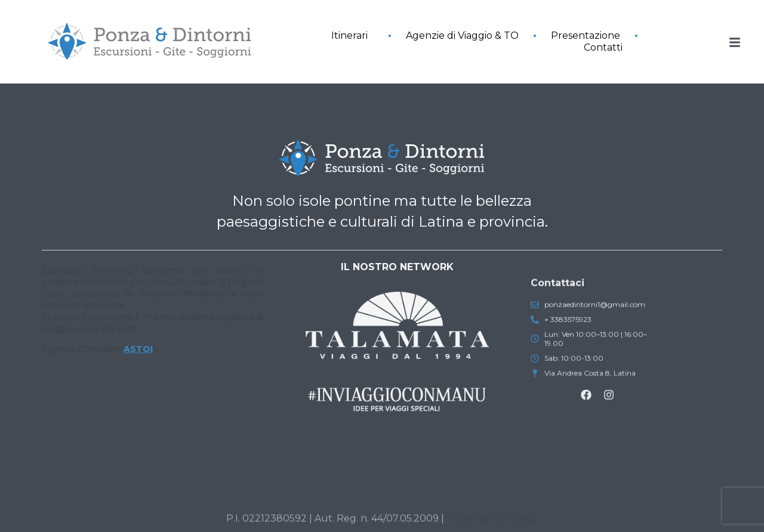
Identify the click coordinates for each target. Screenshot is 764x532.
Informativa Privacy (492, 522)
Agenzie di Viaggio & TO (462, 35)
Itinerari (352, 36)
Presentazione (586, 35)
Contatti (603, 47)
